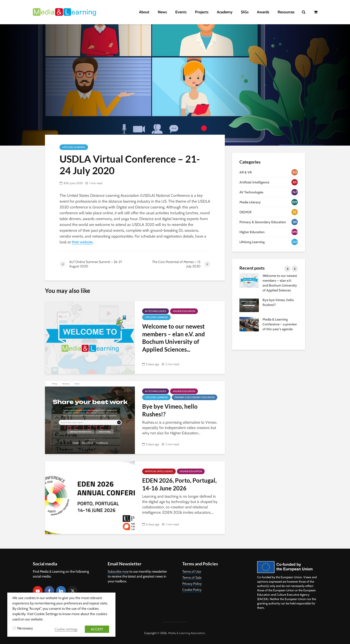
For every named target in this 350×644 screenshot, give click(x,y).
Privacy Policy (192, 584)
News (162, 12)
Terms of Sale (192, 578)
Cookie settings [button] (66, 629)
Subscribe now (118, 571)
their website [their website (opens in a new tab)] (82, 242)
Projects (202, 12)
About (144, 12)
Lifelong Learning (74, 147)
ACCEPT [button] (97, 629)
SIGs (245, 12)
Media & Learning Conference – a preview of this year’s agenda (280, 324)
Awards (263, 12)
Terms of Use (192, 571)
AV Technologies (156, 311)
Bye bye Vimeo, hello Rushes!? (170, 410)
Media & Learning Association (187, 633)
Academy (225, 12)
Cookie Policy (192, 590)
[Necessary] (14, 628)
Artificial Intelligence (159, 471)
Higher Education (184, 311)
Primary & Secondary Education (195, 397)
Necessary (25, 628)
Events (181, 12)
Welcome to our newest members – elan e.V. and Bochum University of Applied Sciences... (174, 338)
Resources (286, 12)
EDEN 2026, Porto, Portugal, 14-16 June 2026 (179, 484)
